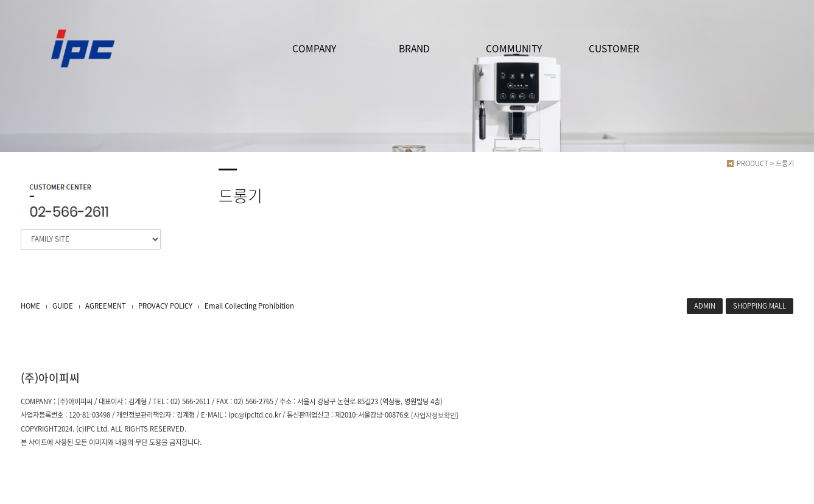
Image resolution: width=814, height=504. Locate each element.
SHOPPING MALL (760, 306)
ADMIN (705, 306)
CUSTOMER (614, 48)
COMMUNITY (514, 48)
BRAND (414, 48)
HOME (30, 306)
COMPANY (314, 48)
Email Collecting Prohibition (249, 306)
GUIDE (63, 306)
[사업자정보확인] (435, 415)
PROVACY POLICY (165, 306)
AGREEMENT (106, 306)
